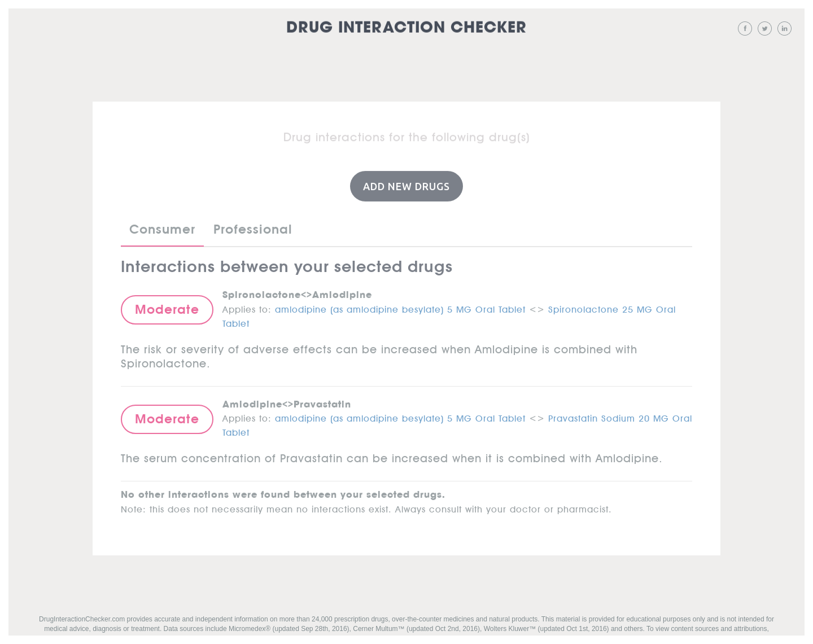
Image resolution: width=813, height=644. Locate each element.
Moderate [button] (167, 309)
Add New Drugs (406, 186)
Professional (253, 229)
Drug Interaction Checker (406, 28)
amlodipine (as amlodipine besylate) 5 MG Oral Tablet (400, 307)
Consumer (162, 229)
